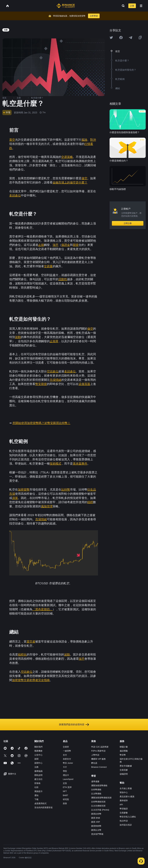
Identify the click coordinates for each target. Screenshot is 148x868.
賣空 (12, 140)
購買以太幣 (96, 830)
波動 (18, 337)
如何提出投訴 (126, 825)
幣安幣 (123, 755)
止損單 (54, 341)
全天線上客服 (126, 788)
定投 (65, 783)
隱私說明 (38, 775)
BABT (66, 795)
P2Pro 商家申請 (98, 751)
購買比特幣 (96, 814)
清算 (15, 498)
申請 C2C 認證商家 (100, 747)
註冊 (132, 6)
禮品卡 (66, 775)
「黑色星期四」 (42, 609)
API (121, 805)
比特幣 (66, 490)
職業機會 (38, 751)
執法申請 (124, 821)
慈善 (65, 803)
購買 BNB (96, 818)
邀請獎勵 (124, 751)
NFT (65, 791)
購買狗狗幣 (96, 826)
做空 (84, 178)
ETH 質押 (67, 787)
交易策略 (67, 157)
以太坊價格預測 (98, 806)
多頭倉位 (15, 195)
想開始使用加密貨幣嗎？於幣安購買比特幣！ (41, 423)
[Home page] (66, 6)
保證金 (66, 245)
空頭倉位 (53, 371)
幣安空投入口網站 (128, 817)
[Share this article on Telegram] (131, 38)
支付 (65, 755)
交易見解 (124, 770)
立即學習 (94, 16)
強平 (55, 245)
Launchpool (68, 779)
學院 (65, 771)
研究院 (66, 799)
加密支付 (67, 759)
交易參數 (124, 813)
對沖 (93, 140)
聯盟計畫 (124, 747)
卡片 (65, 767)
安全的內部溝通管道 (44, 807)
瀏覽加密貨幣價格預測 (101, 798)
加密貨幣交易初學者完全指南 (31, 680)
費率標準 (124, 801)
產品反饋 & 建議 (127, 796)
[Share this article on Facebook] (121, 38)
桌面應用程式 (40, 803)
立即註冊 (128, 223)
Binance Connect (99, 767)
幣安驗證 (124, 809)
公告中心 (38, 755)
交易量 (48, 266)
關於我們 (38, 747)
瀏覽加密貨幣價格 (99, 786)
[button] (141, 6)
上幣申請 (95, 755)
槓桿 (90, 502)
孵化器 (94, 763)
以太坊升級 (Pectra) (100, 810)
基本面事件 (80, 464)
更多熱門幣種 (97, 834)
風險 (84, 140)
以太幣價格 (96, 794)
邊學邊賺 (95, 781)
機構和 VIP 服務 (98, 759)
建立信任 (38, 779)
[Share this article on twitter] (111, 38)
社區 (36, 787)
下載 (36, 799)
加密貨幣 (24, 490)
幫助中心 (124, 792)
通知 (36, 795)
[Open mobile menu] (141, 6)
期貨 (76, 245)
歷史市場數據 (126, 766)
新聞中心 (38, 763)
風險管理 (47, 506)
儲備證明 (124, 774)
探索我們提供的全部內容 (74, 725)
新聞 (36, 759)
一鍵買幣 (67, 751)
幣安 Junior (68, 763)
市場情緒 (55, 380)
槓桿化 (22, 655)
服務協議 (38, 771)
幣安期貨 (41, 384)
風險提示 (38, 791)
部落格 (37, 783)
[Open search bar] (122, 6)
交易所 (66, 747)
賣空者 (31, 642)
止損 (41, 245)
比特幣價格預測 (98, 802)
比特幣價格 (96, 790)
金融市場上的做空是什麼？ (70, 182)
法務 (36, 767)
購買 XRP (96, 822)
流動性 (63, 279)
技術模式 (55, 464)
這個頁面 (84, 384)
